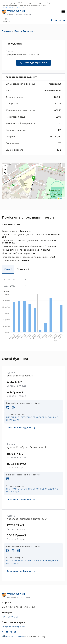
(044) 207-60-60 (10, 617)
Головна (6, 31)
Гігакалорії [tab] (23, 269)
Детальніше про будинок (21, 428)
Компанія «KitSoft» (15, 637)
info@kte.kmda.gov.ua (13, 627)
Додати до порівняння (35, 63)
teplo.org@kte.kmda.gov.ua (13, 7)
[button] (34, 178)
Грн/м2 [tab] (8, 269)
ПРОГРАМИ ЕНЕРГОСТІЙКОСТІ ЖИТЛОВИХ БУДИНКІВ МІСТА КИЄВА (32, 419)
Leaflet (61, 198)
